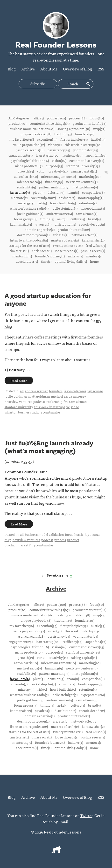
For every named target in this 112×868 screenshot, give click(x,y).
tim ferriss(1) (19, 251)
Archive (28, 69)
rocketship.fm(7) (43, 198)
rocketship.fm (57, 401)
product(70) (17, 123)
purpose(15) (54, 166)
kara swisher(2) (93, 240)
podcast (39, 401)
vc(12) (41, 171)
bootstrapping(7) (91, 198)
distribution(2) (65, 224)
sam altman (78, 401)
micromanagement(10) (58, 176)
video (75, 407)
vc (68, 407)
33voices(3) (43, 224)
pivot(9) (39, 192)
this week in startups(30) (83, 145)
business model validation (44, 534)
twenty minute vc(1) (68, 245)
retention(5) (88, 203)
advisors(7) (67, 198)
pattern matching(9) (54, 187)
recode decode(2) (92, 224)
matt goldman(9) (85, 187)
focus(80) (97, 118)
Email (63, 822)
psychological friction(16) (30, 160)
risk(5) (42, 203)
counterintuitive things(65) (49, 123)
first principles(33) (74, 139)
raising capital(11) (84, 171)
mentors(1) (94, 256)
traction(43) (63, 134)
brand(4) (94, 219)
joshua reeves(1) (93, 251)
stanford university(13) (83, 166)
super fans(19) (96, 155)
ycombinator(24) (86, 150)
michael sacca (61, 396)
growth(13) (26, 171)
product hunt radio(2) (74, 229)
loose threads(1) (66, 251)
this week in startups (50, 407)
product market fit (19, 545)
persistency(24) (59, 150)
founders (56, 391)
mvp (8, 540)
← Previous (52, 575)
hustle (79, 534)
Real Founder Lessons (63, 832)
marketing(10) (90, 176)
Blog (12, 69)
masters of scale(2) (65, 240)
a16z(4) (62, 219)
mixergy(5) (26, 203)
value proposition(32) (29, 145)
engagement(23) (21, 155)
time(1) (46, 261)
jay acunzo (95, 391)
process (60, 540)
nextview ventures (18, 401)
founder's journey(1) (50, 256)
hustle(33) (98, 139)
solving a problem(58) (74, 129)
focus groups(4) (26, 219)
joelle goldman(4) (30, 214)
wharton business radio (22, 412)
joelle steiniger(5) (65, 208)
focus (69, 534)
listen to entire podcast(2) (29, 240)
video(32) (55, 145)
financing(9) (54, 182)
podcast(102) (56, 118)
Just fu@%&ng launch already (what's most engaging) (49, 447)
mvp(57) (99, 129)
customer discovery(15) (87, 160)
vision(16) (59, 160)
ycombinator (51, 412)
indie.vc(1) (75, 256)
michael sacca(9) (29, 182)
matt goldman (39, 396)
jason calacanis (75, 391)
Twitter (86, 815)
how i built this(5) (63, 203)
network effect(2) (84, 235)
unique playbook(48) (36, 134)
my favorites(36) (22, 139)
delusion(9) (56, 192)
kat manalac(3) (21, 224)
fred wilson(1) (96, 245)
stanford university (19, 407)
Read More (19, 380)
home (94, 261)
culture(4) (78, 219)
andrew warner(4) (60, 214)
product (73, 540)
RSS (101, 69)
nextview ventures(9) (82, 182)
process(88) (78, 118)
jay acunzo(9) (20, 192)
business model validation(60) (32, 129)
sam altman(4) (87, 214)
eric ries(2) (60, 235)
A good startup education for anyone (48, 299)
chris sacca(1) (42, 251)
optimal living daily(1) (71, 261)
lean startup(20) (48, 155)
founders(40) (84, 134)
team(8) (73, 192)
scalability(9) (26, 187)
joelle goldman (16, 396)
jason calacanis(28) (30, 150)
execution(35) (47, 139)
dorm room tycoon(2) (33, 235)
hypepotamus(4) (93, 208)
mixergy (80, 396)
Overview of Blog (77, 69)
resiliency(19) (72, 155)
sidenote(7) (19, 198)
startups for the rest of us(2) (29, 245)
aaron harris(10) (26, 176)
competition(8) (93, 192)
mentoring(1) (22, 256)
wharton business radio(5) (29, 208)
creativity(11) (58, 171)
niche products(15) (29, 166)
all (22, 391)
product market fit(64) (89, 123)
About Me (49, 69)
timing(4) (47, 219)
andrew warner (36, 391)
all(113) (39, 118)
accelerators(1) (27, 261)
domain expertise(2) (40, 229)
